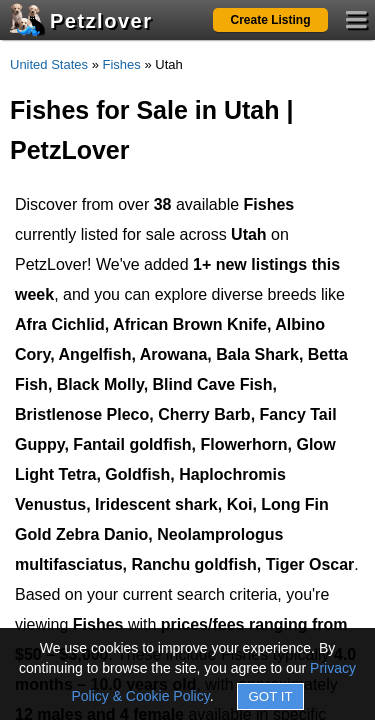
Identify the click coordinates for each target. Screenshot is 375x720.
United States (49, 64)
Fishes (122, 64)
